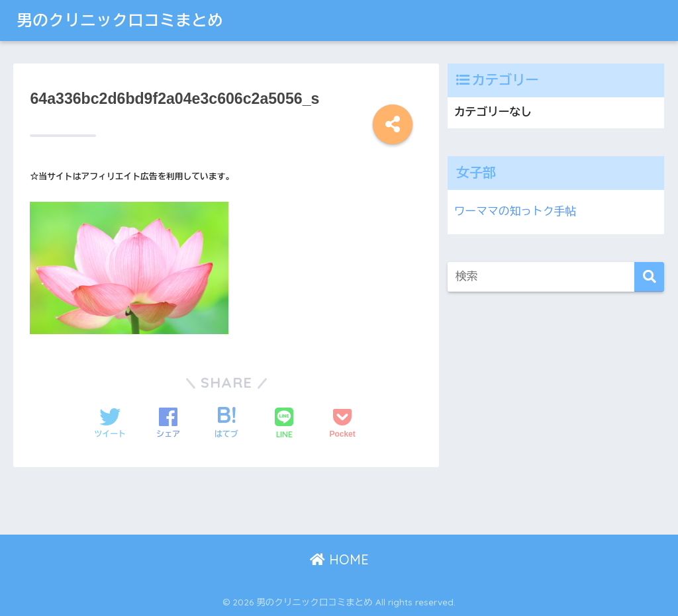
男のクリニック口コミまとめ (120, 20)
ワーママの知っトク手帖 (515, 211)
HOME (339, 559)
